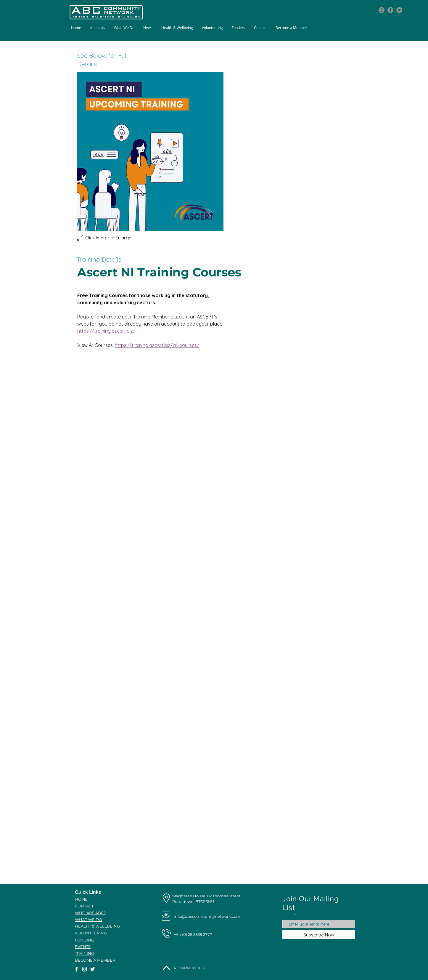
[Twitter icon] (399, 10)
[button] (124, 28)
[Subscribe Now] (319, 935)
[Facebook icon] (390, 10)
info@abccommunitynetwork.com (207, 916)
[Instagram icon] (382, 10)
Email (288, 915)
